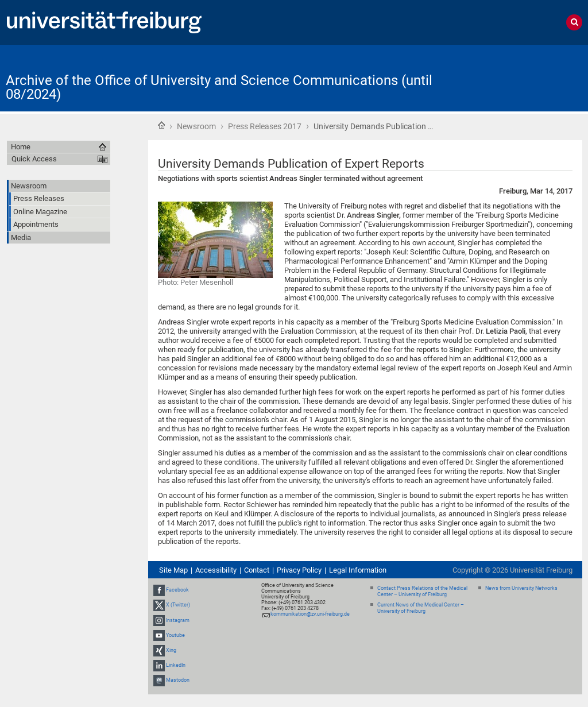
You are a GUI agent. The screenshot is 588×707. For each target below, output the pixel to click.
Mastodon (178, 681)
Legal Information (358, 570)
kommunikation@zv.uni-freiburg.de (310, 614)
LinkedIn (176, 665)
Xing (171, 650)
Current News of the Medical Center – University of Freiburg (421, 608)
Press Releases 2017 (265, 126)
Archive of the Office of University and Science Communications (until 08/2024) (219, 87)
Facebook (177, 590)
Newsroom (196, 126)
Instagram (178, 620)
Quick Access (34, 159)
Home (161, 125)
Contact (257, 570)
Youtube (175, 635)
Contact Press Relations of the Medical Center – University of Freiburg (422, 591)
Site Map (173, 570)
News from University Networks (521, 588)
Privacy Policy (299, 570)
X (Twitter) (178, 605)
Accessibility (216, 570)
